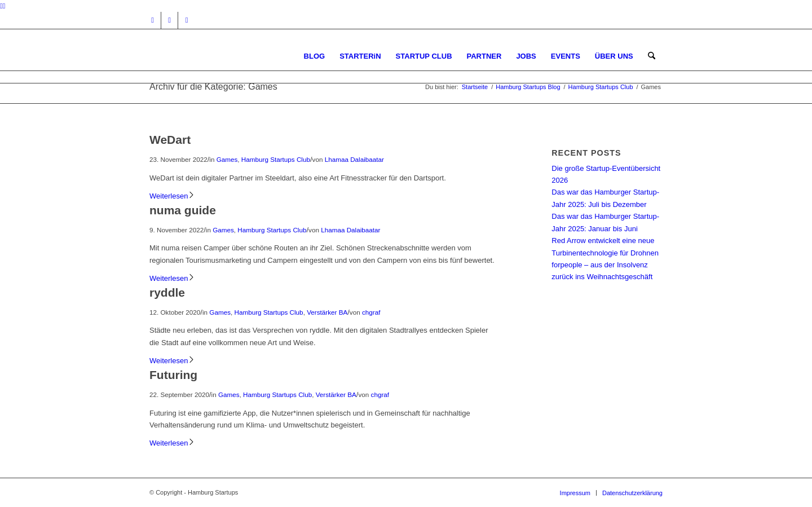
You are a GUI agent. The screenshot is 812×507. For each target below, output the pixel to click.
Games (227, 159)
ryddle (167, 292)
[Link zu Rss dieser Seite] (187, 20)
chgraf (371, 312)
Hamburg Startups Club (276, 159)
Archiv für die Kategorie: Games (213, 87)
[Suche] (652, 56)
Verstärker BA (327, 312)
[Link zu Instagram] (153, 20)
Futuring (173, 375)
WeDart (170, 140)
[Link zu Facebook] (169, 20)
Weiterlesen (172, 196)
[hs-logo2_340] (234, 56)
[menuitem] (315, 56)
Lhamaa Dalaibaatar (354, 159)
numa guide (183, 210)
